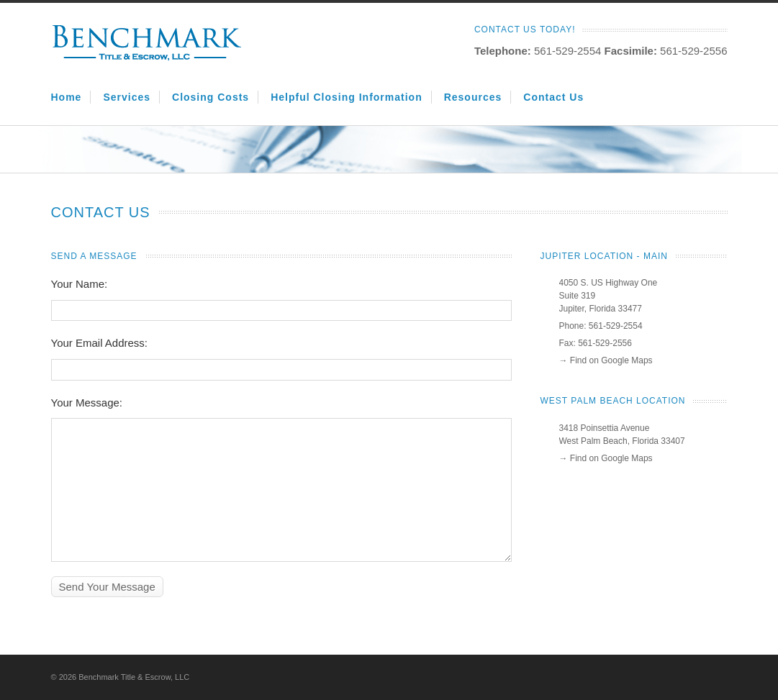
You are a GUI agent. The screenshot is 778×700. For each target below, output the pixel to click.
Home (67, 97)
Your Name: (80, 284)
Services (127, 97)
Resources (473, 97)
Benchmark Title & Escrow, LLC (134, 677)
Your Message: (87, 403)
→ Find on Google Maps (606, 360)
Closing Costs (211, 97)
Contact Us (553, 97)
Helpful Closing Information (347, 97)
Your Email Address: (100, 343)
